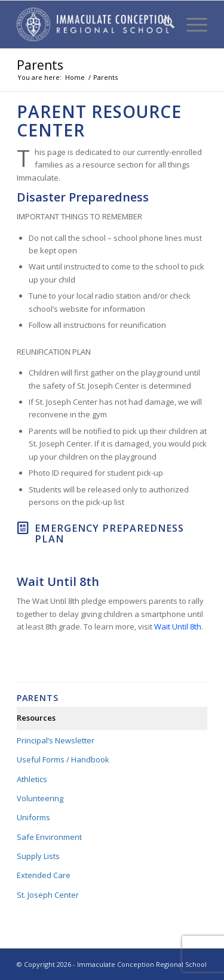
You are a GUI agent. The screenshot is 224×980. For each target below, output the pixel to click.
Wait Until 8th (178, 627)
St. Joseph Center (48, 895)
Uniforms (33, 817)
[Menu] (191, 24)
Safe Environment (49, 837)
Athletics (32, 779)
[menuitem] (163, 24)
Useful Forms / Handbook (63, 759)
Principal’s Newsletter (56, 740)
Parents (40, 65)
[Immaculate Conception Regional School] (93, 24)
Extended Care (44, 875)
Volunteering (40, 798)
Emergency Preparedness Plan (109, 534)
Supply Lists (38, 856)
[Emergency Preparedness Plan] (23, 528)
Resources (36, 718)
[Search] (163, 24)
